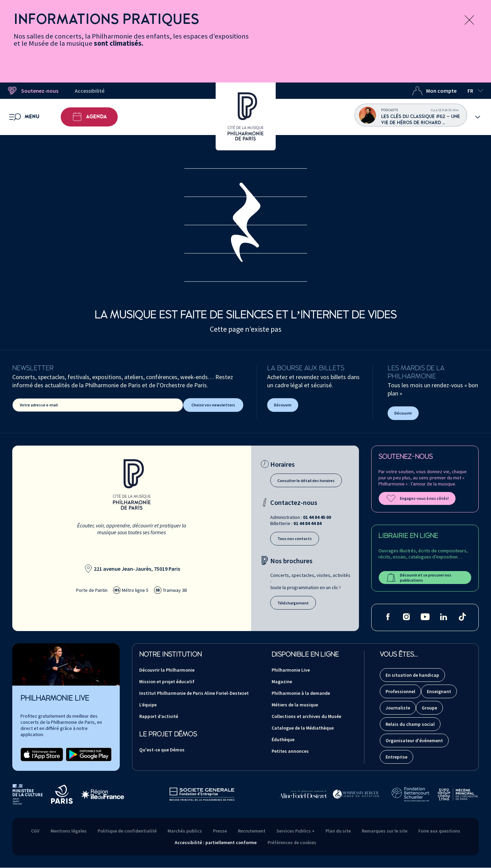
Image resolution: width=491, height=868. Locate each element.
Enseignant (439, 691)
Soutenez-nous (33, 91)
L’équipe (148, 705)
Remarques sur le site (385, 831)
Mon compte (434, 91)
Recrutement (252, 831)
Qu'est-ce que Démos (162, 750)
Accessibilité (90, 91)
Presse (220, 831)
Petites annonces (290, 751)
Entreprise (396, 757)
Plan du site (338, 831)
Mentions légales (69, 831)
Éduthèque (283, 739)
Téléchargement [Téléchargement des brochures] (293, 603)
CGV (35, 831)
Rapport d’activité (159, 716)
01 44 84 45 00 (317, 517)
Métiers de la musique (295, 705)
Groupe (429, 708)
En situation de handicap (412, 675)
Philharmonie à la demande (301, 693)
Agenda (89, 117)
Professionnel (400, 691)
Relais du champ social (410, 724)
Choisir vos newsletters (213, 405)
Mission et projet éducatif (167, 682)
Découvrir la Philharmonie (167, 670)
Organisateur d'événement (414, 740)
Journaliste (398, 708)
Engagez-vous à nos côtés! (417, 498)
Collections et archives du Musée (306, 716)
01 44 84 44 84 (307, 523)
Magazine (282, 682)
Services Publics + (295, 831)
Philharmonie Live (291, 670)
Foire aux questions (439, 831)
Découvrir (283, 405)
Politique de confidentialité (127, 831)
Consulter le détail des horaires (306, 481)
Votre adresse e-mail (39, 405)
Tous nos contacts (295, 538)
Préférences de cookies (292, 842)
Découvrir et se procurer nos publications (418, 578)
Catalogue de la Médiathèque (303, 728)
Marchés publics (185, 831)
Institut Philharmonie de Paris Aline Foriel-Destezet (194, 693)
